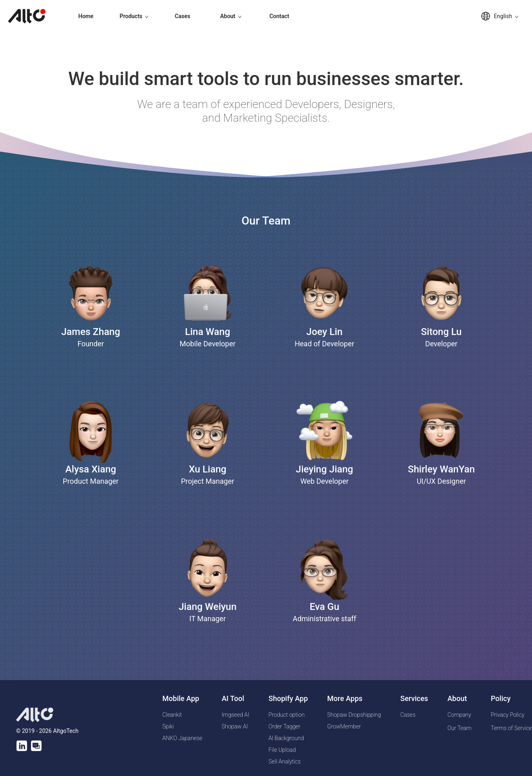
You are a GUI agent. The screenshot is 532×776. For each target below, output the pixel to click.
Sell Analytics (285, 761)
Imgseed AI (235, 715)
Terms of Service (511, 728)
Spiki (168, 726)
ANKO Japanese (182, 738)
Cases (183, 16)
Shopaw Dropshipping (354, 715)
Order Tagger (284, 726)
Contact (279, 16)
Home (86, 16)
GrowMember (344, 726)
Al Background (286, 738)
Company (459, 715)
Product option (287, 715)
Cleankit (172, 715)
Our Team (459, 728)
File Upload (282, 750)
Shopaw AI (235, 726)
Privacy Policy (508, 715)
